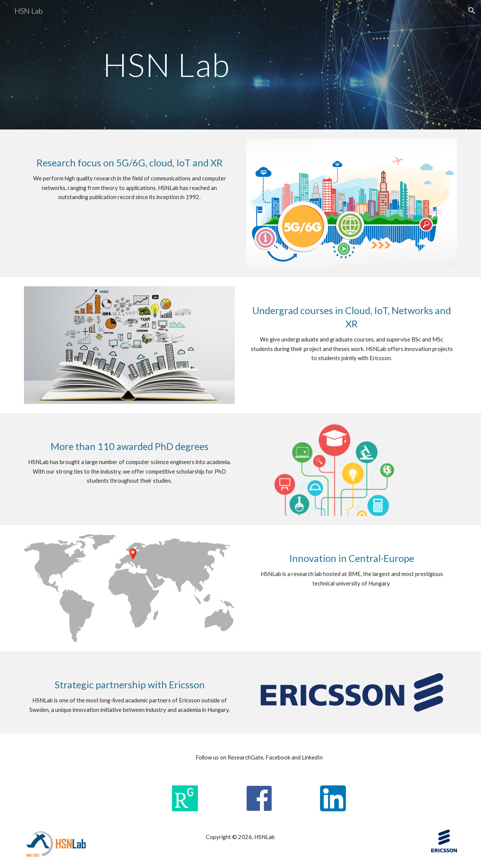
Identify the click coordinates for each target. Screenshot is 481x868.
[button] (472, 11)
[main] (166, 65)
